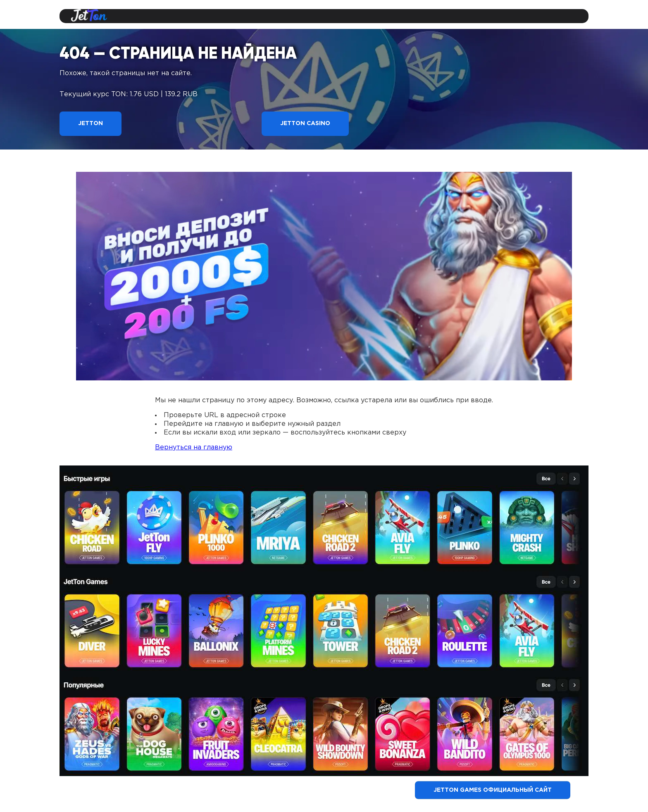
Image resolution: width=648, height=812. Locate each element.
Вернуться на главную (194, 448)
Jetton (91, 123)
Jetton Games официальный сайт (493, 790)
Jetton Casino (305, 123)
